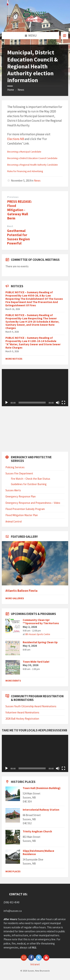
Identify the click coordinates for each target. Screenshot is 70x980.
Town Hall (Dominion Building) (42, 788)
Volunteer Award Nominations (22, 712)
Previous (13, 197)
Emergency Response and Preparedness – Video (33, 503)
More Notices (14, 359)
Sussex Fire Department (19, 473)
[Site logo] (35, 25)
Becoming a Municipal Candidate (24, 152)
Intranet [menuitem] (35, 964)
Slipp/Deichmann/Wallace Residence (38, 852)
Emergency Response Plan (21, 496)
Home (11, 90)
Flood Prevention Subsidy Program (25, 509)
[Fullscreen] (63, 403)
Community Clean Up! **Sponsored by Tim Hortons (41, 622)
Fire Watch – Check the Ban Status (31, 479)
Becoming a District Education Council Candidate (32, 158)
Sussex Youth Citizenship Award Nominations (31, 706)
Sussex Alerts (13, 490)
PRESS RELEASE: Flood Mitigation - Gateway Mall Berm (20, 210)
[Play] (7, 403)
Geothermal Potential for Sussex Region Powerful (18, 237)
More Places (13, 871)
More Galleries (15, 598)
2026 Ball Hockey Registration (22, 719)
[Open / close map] (65, 36)
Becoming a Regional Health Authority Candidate (33, 165)
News (21, 90)
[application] (35, 388)
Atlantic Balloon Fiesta (21, 591)
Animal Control (14, 521)
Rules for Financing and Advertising (25, 171)
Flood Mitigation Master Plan (22, 515)
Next (10, 226)
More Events (13, 681)
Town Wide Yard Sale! (36, 662)
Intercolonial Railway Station (41, 810)
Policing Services (15, 467)
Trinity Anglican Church (37, 831)
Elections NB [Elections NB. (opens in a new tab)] (16, 139)
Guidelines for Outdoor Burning (29, 484)
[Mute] (58, 403)
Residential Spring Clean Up (40, 642)
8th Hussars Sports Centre (38, 634)
